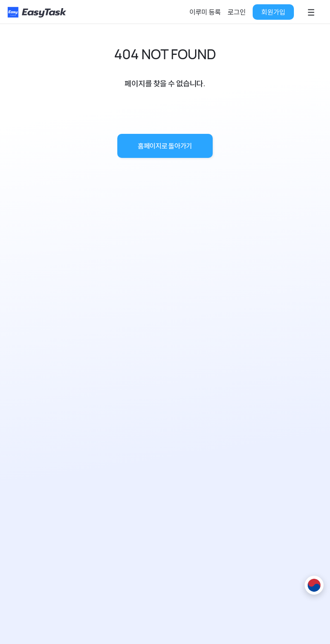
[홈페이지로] (38, 12)
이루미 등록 (205, 12)
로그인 (237, 12)
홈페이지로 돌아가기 (165, 146)
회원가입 (273, 12)
